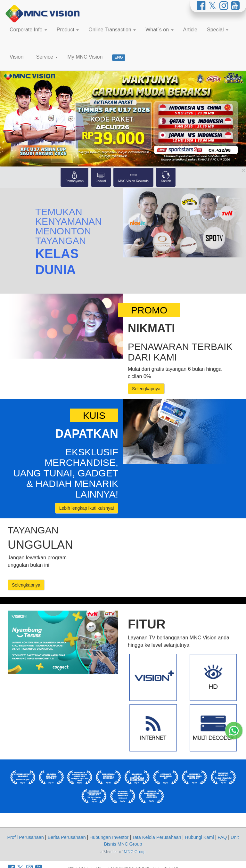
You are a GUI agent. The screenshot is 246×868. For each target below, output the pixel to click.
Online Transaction (112, 30)
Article (190, 30)
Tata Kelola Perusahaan (157, 837)
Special (218, 30)
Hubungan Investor (109, 837)
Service (47, 57)
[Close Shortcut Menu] (243, 170)
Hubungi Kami (199, 837)
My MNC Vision (85, 57)
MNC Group (135, 852)
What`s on (159, 30)
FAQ (222, 837)
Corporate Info (28, 30)
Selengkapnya (146, 389)
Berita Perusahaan (67, 837)
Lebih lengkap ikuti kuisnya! (87, 508)
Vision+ (18, 57)
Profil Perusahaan (25, 837)
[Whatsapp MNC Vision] (234, 857)
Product (68, 30)
